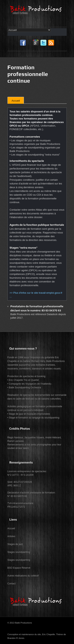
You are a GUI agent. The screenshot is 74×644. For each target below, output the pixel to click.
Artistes (11, 536)
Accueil (16, 101)
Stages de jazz (15, 544)
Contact (12, 584)
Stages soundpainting (19, 552)
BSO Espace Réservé (19, 568)
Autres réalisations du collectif (23, 576)
